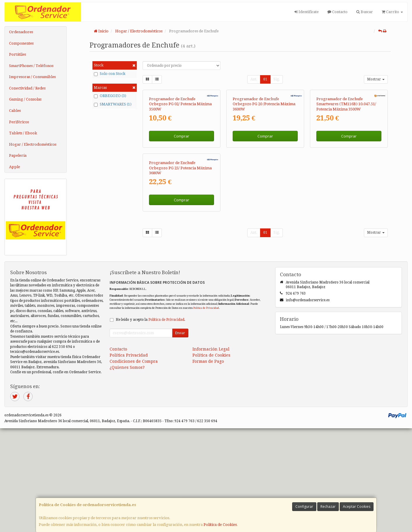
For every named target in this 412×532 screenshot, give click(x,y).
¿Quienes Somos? (127, 471)
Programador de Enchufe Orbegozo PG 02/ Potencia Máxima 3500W (180, 164)
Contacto (338, 12)
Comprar (182, 196)
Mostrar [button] (376, 79)
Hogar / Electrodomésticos (33, 144)
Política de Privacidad (206, 411)
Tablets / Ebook (23, 133)
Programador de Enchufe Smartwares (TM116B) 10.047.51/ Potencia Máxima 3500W (346, 164)
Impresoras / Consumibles (32, 77)
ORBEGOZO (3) (110, 96)
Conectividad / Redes (27, 88)
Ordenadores (21, 32)
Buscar (365, 12)
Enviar (180, 436)
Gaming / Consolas (25, 99)
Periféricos (19, 122)
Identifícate (307, 12)
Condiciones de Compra (134, 465)
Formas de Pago (208, 465)
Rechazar (328, 507)
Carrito (392, 12)
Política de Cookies (220, 525)
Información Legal (211, 452)
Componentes (21, 43)
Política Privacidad (129, 459)
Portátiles (17, 54)
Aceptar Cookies (357, 507)
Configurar (304, 507)
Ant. (254, 79)
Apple (15, 167)
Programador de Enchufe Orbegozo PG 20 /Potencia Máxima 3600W (264, 164)
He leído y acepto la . (150, 423)
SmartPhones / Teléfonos (31, 66)
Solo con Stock (110, 74)
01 (265, 79)
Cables (15, 111)
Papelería (18, 155)
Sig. (277, 79)
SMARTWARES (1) (113, 104)
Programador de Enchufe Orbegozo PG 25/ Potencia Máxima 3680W (180, 288)
